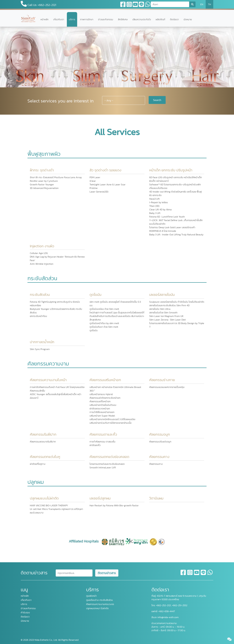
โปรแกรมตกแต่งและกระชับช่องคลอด (107, 464)
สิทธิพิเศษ (123, 19)
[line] (203, 574)
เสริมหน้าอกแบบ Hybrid (101, 394)
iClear (93, 181)
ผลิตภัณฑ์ (160, 19)
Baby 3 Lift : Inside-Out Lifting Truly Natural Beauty (176, 234)
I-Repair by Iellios (158, 202)
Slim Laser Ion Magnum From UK (166, 316)
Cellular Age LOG (39, 253)
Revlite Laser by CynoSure (44, 181)
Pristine (94, 188)
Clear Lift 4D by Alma (160, 209)
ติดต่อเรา (174, 19)
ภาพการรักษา (87, 19)
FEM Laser (95, 177)
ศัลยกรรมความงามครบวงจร (100, 604)
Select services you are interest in (61, 101)
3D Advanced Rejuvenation (44, 188)
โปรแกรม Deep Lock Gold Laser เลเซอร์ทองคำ (172, 227)
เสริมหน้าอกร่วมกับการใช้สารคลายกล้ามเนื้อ (111, 423)
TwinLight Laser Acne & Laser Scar (108, 184)
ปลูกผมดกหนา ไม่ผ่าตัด (97, 608)
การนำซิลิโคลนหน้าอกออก (102, 412)
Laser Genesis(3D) (99, 192)
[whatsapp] (210, 574)
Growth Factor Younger (42, 184)
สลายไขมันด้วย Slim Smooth (163, 312)
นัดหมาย (188, 19)
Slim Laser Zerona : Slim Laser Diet (168, 320)
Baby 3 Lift (155, 213)
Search (157, 100)
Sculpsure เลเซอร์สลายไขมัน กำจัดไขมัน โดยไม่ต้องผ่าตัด (177, 302)
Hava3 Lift (154, 199)
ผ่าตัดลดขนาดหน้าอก (100, 408)
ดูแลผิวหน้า (91, 596)
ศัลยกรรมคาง (156, 464)
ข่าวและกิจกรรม (106, 19)
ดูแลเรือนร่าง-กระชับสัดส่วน (99, 600)
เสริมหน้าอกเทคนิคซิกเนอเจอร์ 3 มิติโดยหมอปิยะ (113, 419)
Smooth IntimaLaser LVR (103, 467)
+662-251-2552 (179, 605)
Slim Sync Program (40, 349)
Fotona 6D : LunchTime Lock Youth (167, 217)
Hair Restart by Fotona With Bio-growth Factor (114, 505)
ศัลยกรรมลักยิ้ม (37, 391)
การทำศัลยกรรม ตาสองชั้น (102, 442)
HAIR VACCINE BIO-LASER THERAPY (49, 505)
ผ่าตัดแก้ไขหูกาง (38, 464)
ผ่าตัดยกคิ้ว (95, 445)
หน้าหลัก (44, 19)
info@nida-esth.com (168, 617)
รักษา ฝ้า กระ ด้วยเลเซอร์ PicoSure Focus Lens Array (56, 177)
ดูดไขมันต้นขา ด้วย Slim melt (104, 327)
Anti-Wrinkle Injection (42, 264)
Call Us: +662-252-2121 (38, 4)
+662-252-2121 (163, 605)
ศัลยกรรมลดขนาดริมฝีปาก (43, 442)
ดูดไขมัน (94, 330)
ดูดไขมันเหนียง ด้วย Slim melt (104, 309)
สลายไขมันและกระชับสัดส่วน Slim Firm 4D (169, 305)
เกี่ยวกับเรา (59, 19)
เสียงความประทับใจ (142, 19)
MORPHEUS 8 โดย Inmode (163, 231)
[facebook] (183, 574)
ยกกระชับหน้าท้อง (38, 316)
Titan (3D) (154, 206)
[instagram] (190, 574)
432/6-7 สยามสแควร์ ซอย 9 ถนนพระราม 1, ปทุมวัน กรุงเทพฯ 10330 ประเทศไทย (179, 598)
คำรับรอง (25, 612)
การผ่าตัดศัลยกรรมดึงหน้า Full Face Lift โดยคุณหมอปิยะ (57, 387)
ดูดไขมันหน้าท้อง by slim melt (104, 323)
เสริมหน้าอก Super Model (102, 416)
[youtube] (197, 574)
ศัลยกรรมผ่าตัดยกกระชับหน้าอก (105, 398)
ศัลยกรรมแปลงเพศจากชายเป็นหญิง (167, 387)
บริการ (72, 19)
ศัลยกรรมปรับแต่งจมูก (160, 442)
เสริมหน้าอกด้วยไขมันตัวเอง (103, 405)
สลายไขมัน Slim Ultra (160, 309)
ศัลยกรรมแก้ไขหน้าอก (100, 401)
